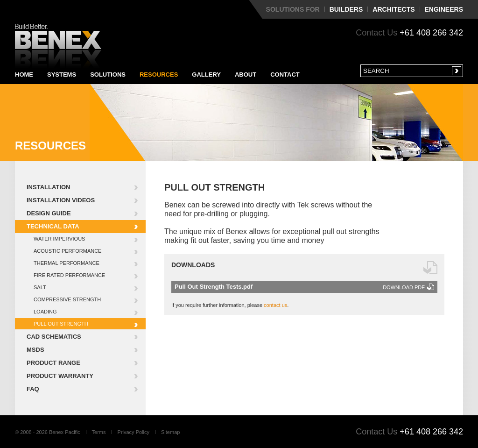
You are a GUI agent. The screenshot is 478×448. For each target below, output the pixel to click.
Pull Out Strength (61, 324)
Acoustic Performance (67, 251)
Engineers (444, 9)
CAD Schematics (54, 337)
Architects (394, 9)
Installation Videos (61, 200)
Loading (45, 312)
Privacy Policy (134, 432)
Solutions (108, 75)
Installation (48, 187)
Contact (285, 75)
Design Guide (49, 213)
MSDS (35, 350)
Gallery (206, 75)
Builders (346, 9)
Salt (40, 287)
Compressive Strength (67, 299)
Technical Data (53, 226)
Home (24, 75)
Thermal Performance (67, 263)
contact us (275, 305)
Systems (62, 75)
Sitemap (170, 432)
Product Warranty (60, 376)
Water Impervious (59, 239)
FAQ (33, 389)
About (246, 75)
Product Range (53, 363)
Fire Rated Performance (69, 275)
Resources (159, 75)
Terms (99, 432)
